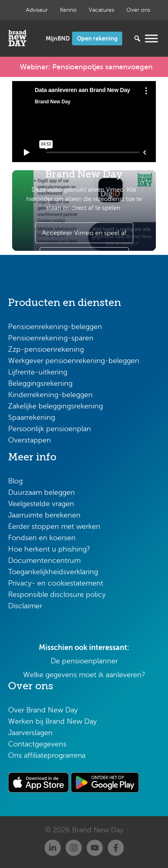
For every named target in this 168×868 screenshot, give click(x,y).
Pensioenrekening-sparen (51, 338)
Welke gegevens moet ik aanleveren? (84, 675)
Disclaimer (25, 606)
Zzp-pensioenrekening (46, 349)
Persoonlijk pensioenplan (50, 429)
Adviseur (37, 10)
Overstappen (30, 440)
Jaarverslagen (30, 733)
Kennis (68, 10)
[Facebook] (116, 848)
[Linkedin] (53, 848)
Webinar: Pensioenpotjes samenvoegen (86, 67)
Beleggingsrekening (40, 383)
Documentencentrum (44, 560)
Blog (15, 481)
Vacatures (101, 10)
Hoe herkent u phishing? (49, 549)
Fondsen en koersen (42, 538)
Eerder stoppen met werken (54, 526)
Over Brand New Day (43, 710)
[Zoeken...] (125, 38)
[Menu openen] (151, 38)
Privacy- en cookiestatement (56, 583)
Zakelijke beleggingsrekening (55, 406)
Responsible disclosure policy (57, 594)
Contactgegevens (37, 744)
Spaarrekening (32, 417)
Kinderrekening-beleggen (50, 395)
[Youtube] (95, 848)
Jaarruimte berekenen (44, 515)
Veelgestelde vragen (41, 504)
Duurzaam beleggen (41, 492)
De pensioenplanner (84, 661)
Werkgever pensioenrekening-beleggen (74, 361)
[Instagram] (74, 848)
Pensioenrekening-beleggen (55, 327)
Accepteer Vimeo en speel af (84, 233)
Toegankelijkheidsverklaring (53, 572)
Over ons (138, 10)
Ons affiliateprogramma (47, 755)
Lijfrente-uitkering (38, 372)
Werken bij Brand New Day (52, 721)
